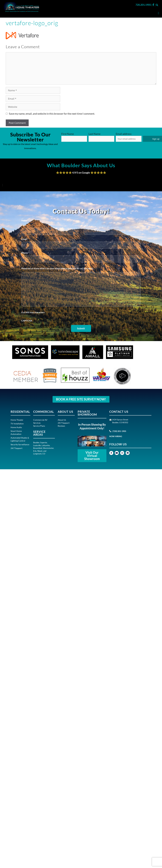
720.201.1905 (143, 5)
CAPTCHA (27, 321)
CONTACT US (119, 412)
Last (86, 225)
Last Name (94, 134)
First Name (68, 134)
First (24, 225)
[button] (157, 5)
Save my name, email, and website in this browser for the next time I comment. (52, 114)
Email (25, 239)
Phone (25, 253)
